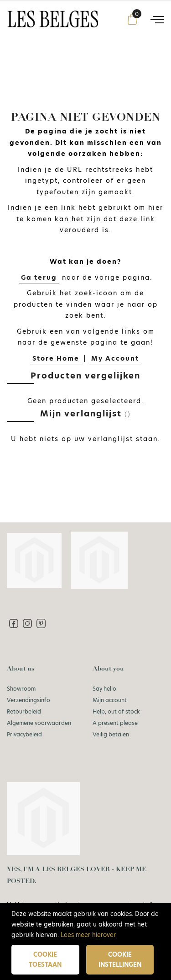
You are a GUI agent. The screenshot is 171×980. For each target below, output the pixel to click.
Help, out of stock (116, 711)
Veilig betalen (111, 734)
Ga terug (39, 277)
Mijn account (110, 700)
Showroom (21, 689)
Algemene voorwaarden (39, 723)
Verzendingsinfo (28, 700)
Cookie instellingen (120, 960)
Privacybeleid (24, 734)
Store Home (56, 358)
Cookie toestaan (45, 960)
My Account (115, 358)
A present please (115, 723)
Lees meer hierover (88, 935)
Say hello (104, 689)
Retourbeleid (24, 711)
